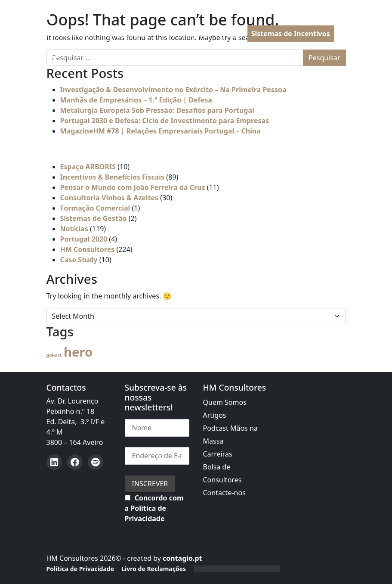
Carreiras (218, 454)
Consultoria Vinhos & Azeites (110, 198)
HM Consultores (88, 249)
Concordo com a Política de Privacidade (154, 508)
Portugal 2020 (84, 239)
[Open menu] (42, 59)
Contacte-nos (224, 493)
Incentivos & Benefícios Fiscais (113, 177)
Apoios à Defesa (68, 34)
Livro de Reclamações (154, 569)
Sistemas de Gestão (94, 218)
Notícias (74, 229)
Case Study (79, 260)
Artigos (215, 415)
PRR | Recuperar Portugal (200, 34)
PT (350, 34)
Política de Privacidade (80, 569)
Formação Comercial (95, 208)
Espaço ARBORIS (88, 167)
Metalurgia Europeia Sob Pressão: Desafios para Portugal (157, 110)
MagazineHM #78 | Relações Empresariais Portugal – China (161, 131)
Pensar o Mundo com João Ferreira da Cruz (133, 187)
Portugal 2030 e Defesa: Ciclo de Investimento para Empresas (165, 121)
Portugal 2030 (126, 34)
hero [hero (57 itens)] (78, 352)
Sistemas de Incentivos (291, 34)
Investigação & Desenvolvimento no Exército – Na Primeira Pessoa (173, 90)
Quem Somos (225, 402)
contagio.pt (182, 558)
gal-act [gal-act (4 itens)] (54, 355)
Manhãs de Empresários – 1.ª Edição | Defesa (136, 100)
